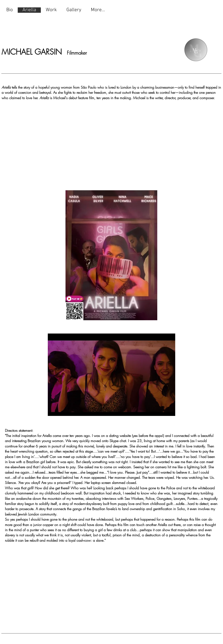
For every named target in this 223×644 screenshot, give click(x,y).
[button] (111, 375)
